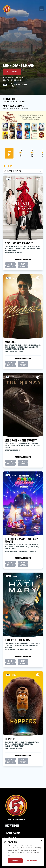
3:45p (10, 463)
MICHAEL (10, 342)
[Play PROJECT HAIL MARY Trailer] (38, 576)
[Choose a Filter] (23, 171)
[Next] (42, 126)
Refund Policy (11, 837)
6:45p (23, 463)
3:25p (10, 662)
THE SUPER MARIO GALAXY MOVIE (21, 540)
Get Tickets (12, 72)
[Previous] (4, 126)
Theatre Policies (12, 833)
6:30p (23, 662)
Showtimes (12, 826)
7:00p (23, 266)
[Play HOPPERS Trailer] (38, 675)
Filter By (8, 166)
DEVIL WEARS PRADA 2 (19, 243)
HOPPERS (11, 739)
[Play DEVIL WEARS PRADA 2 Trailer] (38, 179)
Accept (15, 861)
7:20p (23, 564)
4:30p (10, 564)
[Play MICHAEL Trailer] (38, 278)
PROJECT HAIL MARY (18, 640)
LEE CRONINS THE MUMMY (21, 441)
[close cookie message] (41, 841)
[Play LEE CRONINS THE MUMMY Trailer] (38, 377)
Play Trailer (19, 85)
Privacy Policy (32, 861)
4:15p (10, 266)
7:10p (23, 761)
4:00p (10, 364)
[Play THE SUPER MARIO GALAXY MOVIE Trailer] (38, 475)
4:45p (10, 761)
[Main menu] (42, 9)
